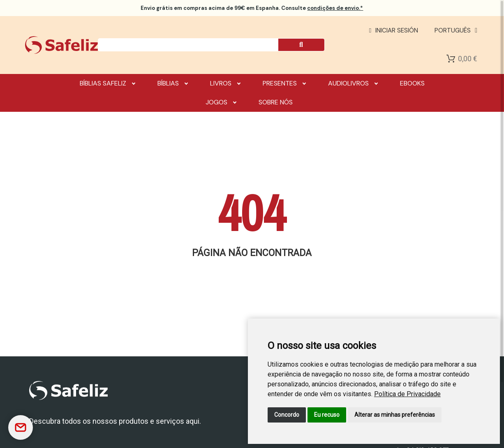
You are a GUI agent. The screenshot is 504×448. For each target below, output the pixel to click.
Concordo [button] (287, 415)
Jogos (221, 102)
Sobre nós (276, 102)
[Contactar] (21, 427)
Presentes (284, 83)
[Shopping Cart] (451, 58)
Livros (225, 83)
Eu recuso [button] (327, 415)
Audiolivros (353, 83)
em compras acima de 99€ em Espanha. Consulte (252, 8)
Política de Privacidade (407, 394)
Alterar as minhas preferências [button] (395, 415)
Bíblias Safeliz (107, 83)
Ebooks (412, 83)
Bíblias (172, 83)
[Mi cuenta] (394, 30)
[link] (407, 394)
